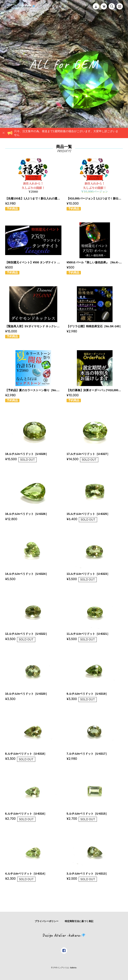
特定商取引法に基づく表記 (79, 921)
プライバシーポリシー (47, 921)
